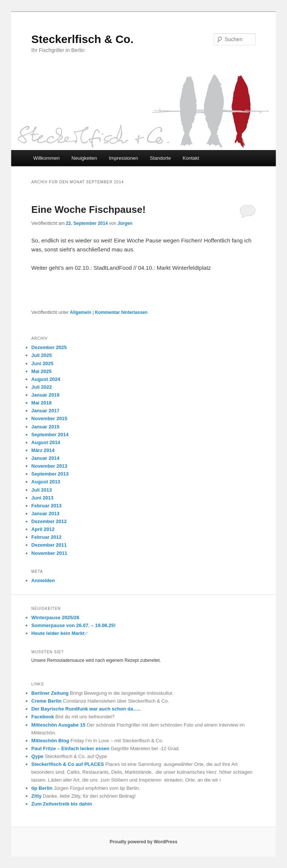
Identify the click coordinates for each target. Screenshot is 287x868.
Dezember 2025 (49, 347)
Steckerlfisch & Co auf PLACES (68, 764)
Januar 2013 (45, 514)
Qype (38, 756)
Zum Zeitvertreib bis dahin (62, 804)
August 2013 (46, 482)
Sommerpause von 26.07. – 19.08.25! (73, 625)
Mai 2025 (41, 371)
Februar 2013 (47, 506)
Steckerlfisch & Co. (82, 39)
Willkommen (47, 158)
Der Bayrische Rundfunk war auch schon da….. (86, 709)
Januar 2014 (45, 458)
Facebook (43, 717)
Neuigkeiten (84, 158)
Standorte (160, 158)
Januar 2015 (45, 427)
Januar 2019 (45, 395)
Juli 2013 (42, 490)
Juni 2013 (42, 498)
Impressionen (123, 158)
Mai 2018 (41, 403)
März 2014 (43, 450)
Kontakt (191, 158)
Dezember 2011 (49, 545)
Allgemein (81, 312)
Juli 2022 (42, 387)
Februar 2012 (47, 537)
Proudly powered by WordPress (143, 842)
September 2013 (50, 474)
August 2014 (46, 442)
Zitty (36, 796)
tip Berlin (42, 788)
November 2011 (49, 553)
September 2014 (50, 435)
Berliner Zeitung (50, 693)
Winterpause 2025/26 (55, 618)
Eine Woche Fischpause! (89, 210)
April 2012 (43, 529)
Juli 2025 (42, 355)
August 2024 (46, 379)
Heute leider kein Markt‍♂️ (60, 633)
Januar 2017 (45, 411)
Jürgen (125, 223)
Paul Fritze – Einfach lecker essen (70, 748)
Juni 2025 (42, 363)
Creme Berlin (47, 701)
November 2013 (49, 466)
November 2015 (49, 418)
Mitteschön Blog (50, 741)
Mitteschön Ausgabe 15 (58, 725)
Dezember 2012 (49, 521)
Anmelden (43, 580)
